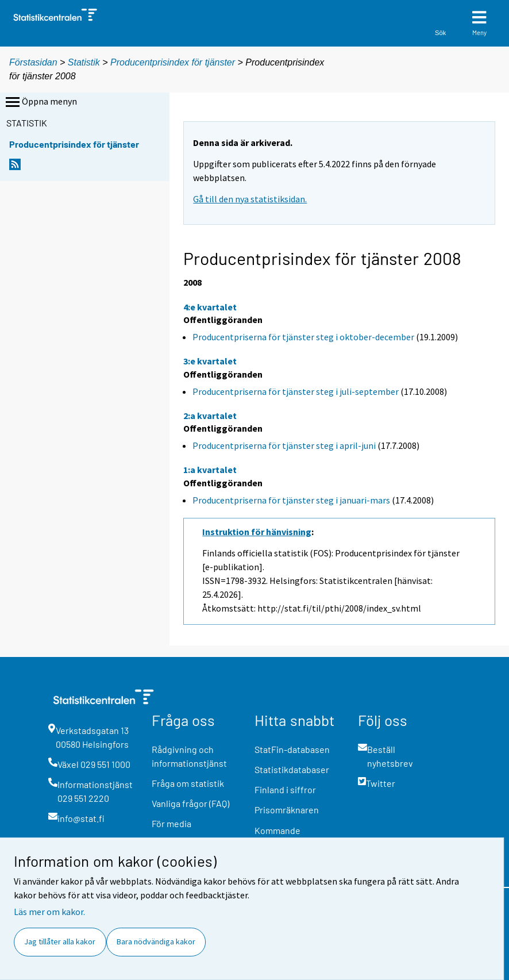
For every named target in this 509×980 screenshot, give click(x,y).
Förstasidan (33, 62)
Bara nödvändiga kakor (156, 941)
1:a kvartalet (210, 470)
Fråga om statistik (188, 783)
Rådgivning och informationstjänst (189, 756)
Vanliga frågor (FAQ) (190, 803)
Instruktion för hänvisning (257, 532)
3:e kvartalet (210, 361)
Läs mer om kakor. (49, 912)
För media (171, 823)
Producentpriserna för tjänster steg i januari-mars (291, 500)
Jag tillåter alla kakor (60, 941)
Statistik (84, 62)
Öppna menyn (40, 102)
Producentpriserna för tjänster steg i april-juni (284, 445)
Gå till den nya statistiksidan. (250, 199)
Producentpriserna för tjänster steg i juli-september (296, 391)
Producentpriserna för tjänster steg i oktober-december (303, 337)
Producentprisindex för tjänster (173, 62)
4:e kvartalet (210, 307)
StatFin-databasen (292, 749)
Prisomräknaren (287, 810)
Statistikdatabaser (292, 769)
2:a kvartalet (210, 416)
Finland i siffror (285, 789)
